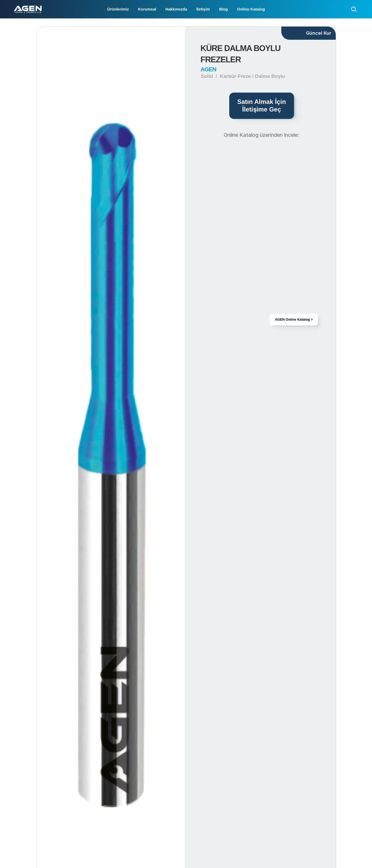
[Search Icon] (354, 9)
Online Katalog (251, 9)
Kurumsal (147, 9)
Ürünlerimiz (118, 9)
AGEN (208, 69)
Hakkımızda (176, 9)
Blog (223, 9)
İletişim (203, 9)
